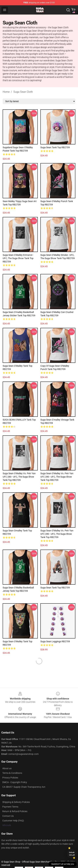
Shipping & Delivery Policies (16, 802)
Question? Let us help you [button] (63, 864)
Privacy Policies (10, 778)
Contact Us (8, 816)
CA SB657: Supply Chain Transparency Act (24, 787)
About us (7, 768)
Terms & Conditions (12, 773)
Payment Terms (10, 807)
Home (6, 92)
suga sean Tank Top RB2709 (55, 147)
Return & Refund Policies (15, 811)
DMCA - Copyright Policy (15, 782)
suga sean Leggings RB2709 (55, 641)
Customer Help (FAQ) (13, 821)
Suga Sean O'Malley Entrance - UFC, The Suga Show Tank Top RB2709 (18, 258)
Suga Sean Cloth (23, 92)
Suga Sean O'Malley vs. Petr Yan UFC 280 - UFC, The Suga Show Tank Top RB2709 (19, 477)
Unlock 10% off (72, 854)
